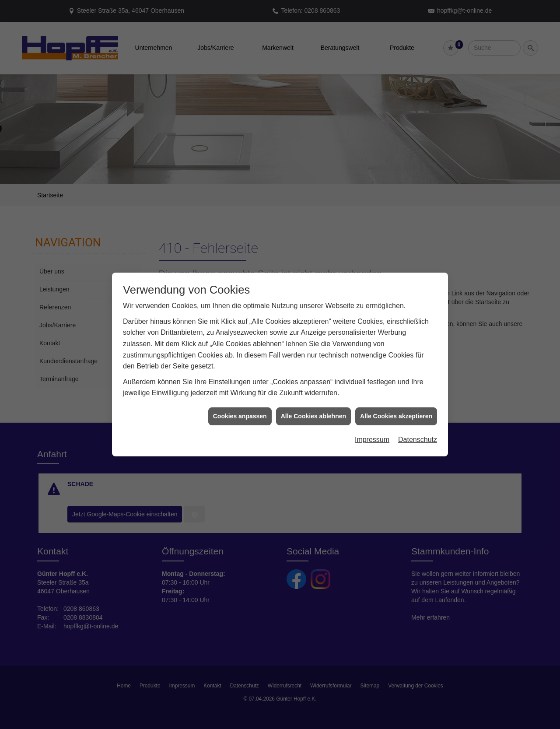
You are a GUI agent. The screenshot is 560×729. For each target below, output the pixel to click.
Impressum (372, 428)
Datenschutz (418, 428)
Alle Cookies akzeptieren (396, 405)
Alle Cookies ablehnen (313, 405)
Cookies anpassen (240, 405)
